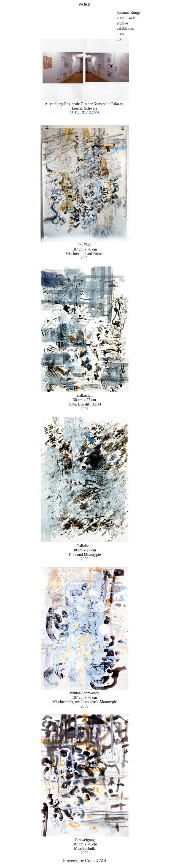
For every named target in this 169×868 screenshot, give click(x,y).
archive (122, 23)
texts (120, 34)
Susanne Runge (129, 13)
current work (127, 18)
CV (119, 39)
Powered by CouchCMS (85, 860)
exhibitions (125, 28)
